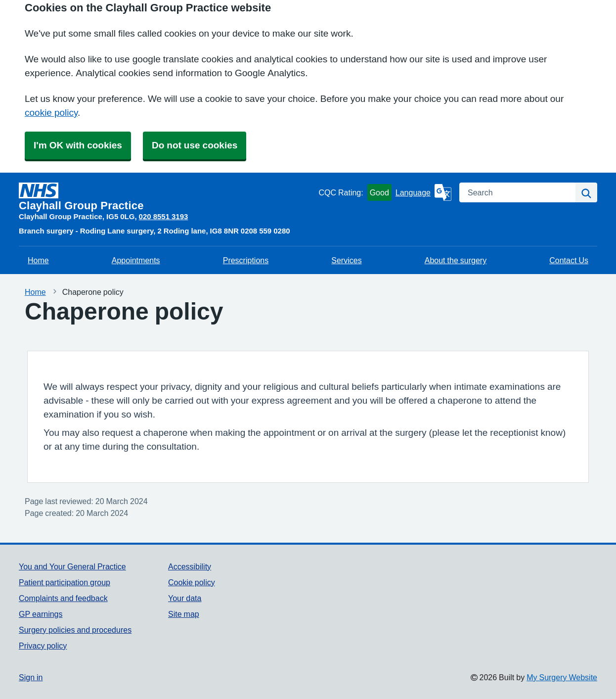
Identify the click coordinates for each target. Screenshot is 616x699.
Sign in (31, 677)
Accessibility (190, 566)
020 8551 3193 (164, 216)
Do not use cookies (195, 145)
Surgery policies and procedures (75, 630)
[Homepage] (167, 197)
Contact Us (569, 260)
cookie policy (51, 113)
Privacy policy (43, 646)
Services (346, 260)
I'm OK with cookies (78, 145)
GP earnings (41, 614)
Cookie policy (192, 582)
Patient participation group (65, 582)
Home (38, 260)
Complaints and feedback (63, 598)
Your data (185, 598)
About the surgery (456, 260)
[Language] (423, 192)
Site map (184, 614)
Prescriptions (246, 260)
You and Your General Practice (72, 566)
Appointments (136, 260)
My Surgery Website (562, 677)
